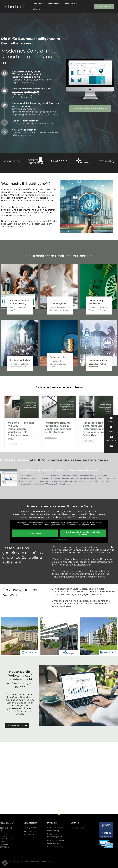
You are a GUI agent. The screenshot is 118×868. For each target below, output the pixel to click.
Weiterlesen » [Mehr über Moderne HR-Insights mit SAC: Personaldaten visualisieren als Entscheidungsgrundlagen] (14, 444)
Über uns (38, 9)
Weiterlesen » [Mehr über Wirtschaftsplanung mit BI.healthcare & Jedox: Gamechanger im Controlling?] (51, 438)
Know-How (71, 4)
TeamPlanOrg (26, 473)
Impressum (35, 862)
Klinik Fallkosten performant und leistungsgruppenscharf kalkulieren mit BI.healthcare (96, 429)
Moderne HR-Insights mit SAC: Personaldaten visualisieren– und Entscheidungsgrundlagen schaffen (59, 470)
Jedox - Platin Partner (25, 121)
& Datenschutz (45, 862)
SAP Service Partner (24, 130)
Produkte (38, 4)
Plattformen (54, 4)
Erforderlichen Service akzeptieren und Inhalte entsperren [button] (83, 533)
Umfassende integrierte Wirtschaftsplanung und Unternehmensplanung (27, 74)
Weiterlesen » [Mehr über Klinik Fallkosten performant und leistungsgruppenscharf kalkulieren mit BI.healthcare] (88, 441)
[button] (5, 863)
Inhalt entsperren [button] (35, 533)
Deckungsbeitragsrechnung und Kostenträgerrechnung (31, 90)
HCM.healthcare (14, 460)
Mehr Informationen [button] (59, 540)
